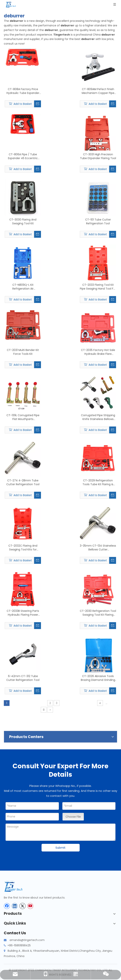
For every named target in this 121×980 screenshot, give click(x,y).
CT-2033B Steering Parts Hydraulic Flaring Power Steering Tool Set (23, 613)
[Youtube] (30, 906)
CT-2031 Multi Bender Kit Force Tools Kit (23, 352)
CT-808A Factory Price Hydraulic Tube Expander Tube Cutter (23, 91)
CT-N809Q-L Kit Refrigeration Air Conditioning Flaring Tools (23, 287)
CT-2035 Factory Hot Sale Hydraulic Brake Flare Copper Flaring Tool (98, 352)
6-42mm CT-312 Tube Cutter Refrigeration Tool (23, 678)
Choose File (73, 817)
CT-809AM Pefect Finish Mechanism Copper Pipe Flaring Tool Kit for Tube (98, 91)
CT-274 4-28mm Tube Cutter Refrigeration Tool (23, 482)
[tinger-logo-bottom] (16, 886)
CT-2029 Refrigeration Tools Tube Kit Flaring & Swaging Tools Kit (98, 482)
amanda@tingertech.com (27, 940)
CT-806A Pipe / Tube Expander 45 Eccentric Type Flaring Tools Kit (23, 156)
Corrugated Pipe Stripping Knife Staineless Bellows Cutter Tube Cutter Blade (98, 417)
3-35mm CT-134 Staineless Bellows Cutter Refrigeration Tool (98, 548)
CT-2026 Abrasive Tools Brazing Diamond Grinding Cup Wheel (98, 678)
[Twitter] (22, 906)
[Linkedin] (15, 906)
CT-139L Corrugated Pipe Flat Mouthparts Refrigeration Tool (23, 417)
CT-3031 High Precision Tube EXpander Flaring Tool (98, 156)
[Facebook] (7, 906)
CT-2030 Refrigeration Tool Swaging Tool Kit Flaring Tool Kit (98, 613)
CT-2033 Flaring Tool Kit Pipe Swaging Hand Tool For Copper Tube (98, 287)
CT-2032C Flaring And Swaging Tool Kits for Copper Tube (23, 548)
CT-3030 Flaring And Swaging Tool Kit (23, 221)
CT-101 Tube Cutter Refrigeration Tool (98, 221)
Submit (61, 848)
